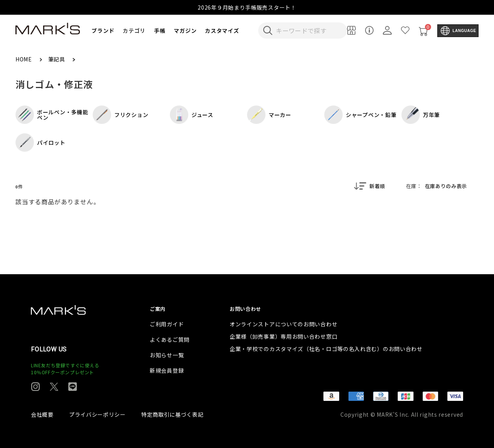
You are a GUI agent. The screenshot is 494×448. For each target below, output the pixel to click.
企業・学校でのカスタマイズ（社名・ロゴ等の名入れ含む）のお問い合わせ (326, 349)
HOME (25, 59)
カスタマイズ (222, 31)
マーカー (269, 115)
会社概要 (42, 414)
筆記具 (58, 59)
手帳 (160, 31)
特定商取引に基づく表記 (173, 414)
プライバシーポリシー (97, 414)
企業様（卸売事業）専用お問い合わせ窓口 (283, 336)
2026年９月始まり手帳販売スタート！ (247, 7)
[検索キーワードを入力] (308, 31)
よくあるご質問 (170, 339)
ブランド (103, 31)
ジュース (192, 115)
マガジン (185, 31)
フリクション (120, 115)
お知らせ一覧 (167, 355)
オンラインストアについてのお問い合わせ (283, 324)
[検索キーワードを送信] (268, 31)
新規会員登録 (167, 370)
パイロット (41, 143)
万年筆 (421, 115)
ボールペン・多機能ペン (52, 115)
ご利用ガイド (167, 324)
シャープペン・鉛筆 (360, 115)
